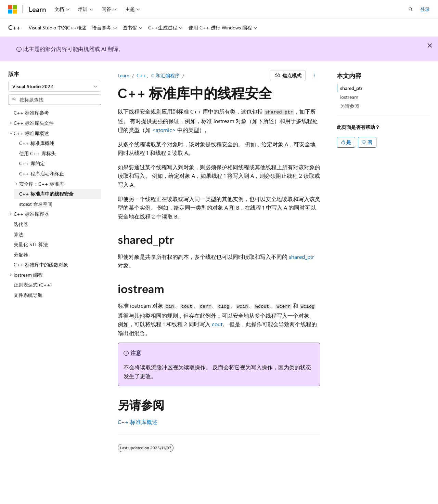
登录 (425, 9)
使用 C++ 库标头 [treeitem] (37, 153)
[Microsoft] (13, 9)
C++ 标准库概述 (138, 422)
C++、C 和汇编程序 (158, 75)
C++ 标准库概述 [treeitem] (37, 143)
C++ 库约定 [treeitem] (32, 163)
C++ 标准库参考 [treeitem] (31, 113)
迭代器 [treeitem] (21, 224)
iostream (349, 97)
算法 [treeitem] (18, 234)
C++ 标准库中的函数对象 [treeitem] (41, 264)
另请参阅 (350, 106)
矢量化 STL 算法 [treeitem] (31, 244)
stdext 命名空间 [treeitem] (36, 204)
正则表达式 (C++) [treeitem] (33, 285)
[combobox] (55, 86)
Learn (124, 75)
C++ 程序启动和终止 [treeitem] (42, 174)
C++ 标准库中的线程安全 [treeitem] (46, 194)
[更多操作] (314, 76)
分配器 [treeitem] (21, 255)
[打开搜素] (411, 9)
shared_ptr (351, 88)
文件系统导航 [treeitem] (28, 295)
